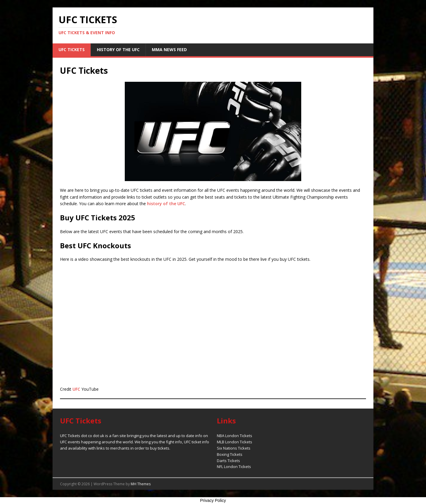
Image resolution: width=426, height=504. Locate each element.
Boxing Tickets (230, 454)
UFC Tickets (72, 50)
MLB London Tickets (235, 442)
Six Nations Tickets (234, 448)
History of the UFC (118, 50)
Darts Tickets (228, 461)
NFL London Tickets (234, 467)
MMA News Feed (169, 50)
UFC (76, 389)
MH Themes (141, 484)
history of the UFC (166, 204)
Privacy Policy (213, 500)
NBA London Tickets (235, 436)
